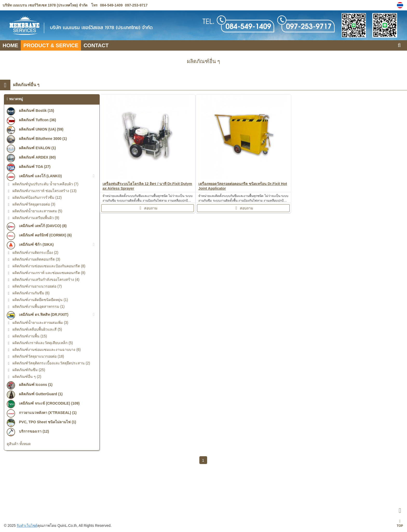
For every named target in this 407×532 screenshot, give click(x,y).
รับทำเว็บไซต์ (27, 526)
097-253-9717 (136, 5)
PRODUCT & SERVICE (51, 45)
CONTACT (96, 45)
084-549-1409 (111, 5)
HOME (10, 45)
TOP (400, 524)
